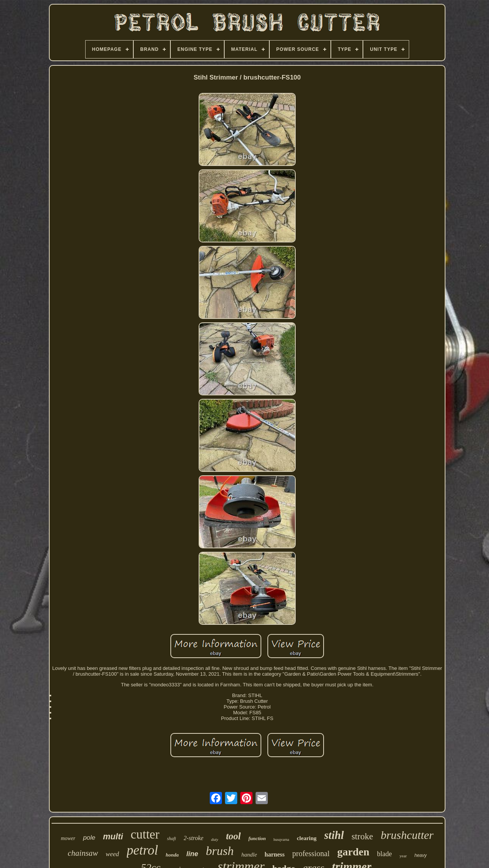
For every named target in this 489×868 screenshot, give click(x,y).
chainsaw (83, 853)
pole (89, 838)
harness (275, 854)
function (257, 838)
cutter (145, 834)
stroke (362, 836)
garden (353, 852)
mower (68, 838)
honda (172, 855)
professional (311, 853)
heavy (421, 855)
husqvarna (281, 840)
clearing (307, 838)
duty (215, 839)
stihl (334, 835)
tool (233, 836)
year (403, 856)
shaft (171, 839)
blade (385, 854)
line (192, 854)
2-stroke (194, 838)
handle (249, 855)
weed (113, 854)
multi (113, 836)
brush (220, 851)
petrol (142, 850)
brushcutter (407, 835)
